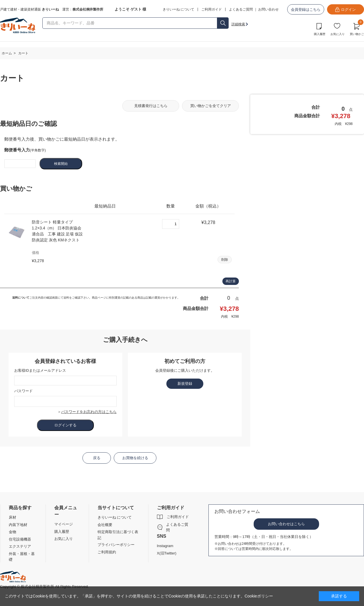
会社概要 (105, 525)
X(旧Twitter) (167, 553)
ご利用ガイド (178, 517)
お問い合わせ (268, 9)
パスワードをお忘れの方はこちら (89, 412)
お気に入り (338, 34)
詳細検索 (238, 24)
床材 (13, 517)
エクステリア (20, 546)
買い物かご (357, 28)
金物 (13, 532)
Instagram (165, 546)
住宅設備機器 (20, 539)
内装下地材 (18, 525)
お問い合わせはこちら (286, 524)
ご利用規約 (107, 552)
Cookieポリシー (259, 596)
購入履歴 (320, 34)
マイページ (64, 524)
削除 (225, 260)
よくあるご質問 (241, 9)
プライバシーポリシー (116, 545)
